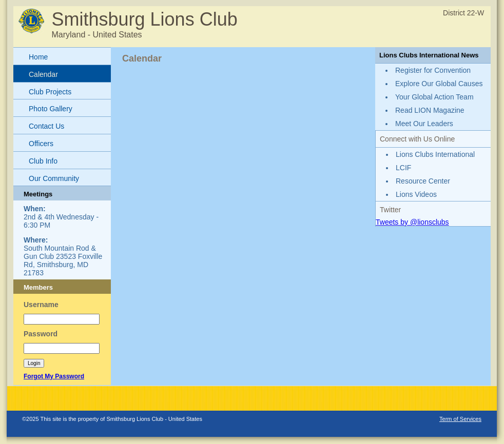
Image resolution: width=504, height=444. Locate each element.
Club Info (43, 161)
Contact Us (46, 126)
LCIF (403, 168)
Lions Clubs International (435, 154)
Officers (41, 144)
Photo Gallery (51, 109)
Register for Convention (433, 70)
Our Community (54, 178)
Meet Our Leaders (424, 124)
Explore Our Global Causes (439, 84)
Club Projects (50, 92)
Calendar (43, 74)
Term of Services (460, 419)
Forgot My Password (54, 376)
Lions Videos (416, 194)
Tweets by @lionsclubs (412, 222)
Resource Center (423, 181)
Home (38, 57)
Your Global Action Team (434, 97)
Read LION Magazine (430, 110)
